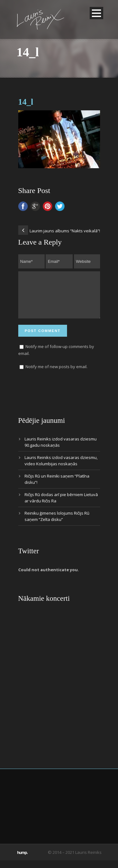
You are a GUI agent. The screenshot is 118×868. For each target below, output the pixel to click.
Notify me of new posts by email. (56, 374)
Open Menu (96, 13)
